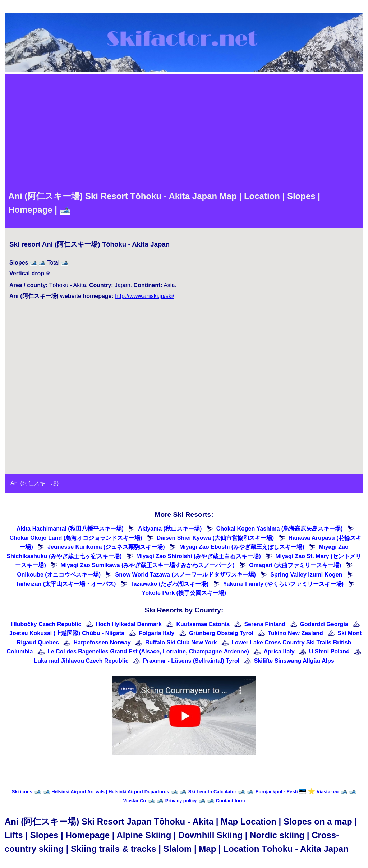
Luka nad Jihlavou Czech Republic (81, 661)
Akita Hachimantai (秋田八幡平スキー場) (70, 529)
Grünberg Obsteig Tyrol (221, 633)
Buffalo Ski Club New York (181, 642)
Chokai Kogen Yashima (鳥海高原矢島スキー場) (280, 529)
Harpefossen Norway (102, 642)
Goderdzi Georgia (324, 624)
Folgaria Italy (157, 633)
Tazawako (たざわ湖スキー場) (170, 584)
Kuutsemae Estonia (203, 624)
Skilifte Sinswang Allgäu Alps (294, 661)
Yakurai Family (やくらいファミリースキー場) (283, 584)
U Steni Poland (329, 651)
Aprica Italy (279, 651)
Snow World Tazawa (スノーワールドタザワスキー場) (185, 575)
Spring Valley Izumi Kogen (306, 575)
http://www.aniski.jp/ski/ (145, 296)
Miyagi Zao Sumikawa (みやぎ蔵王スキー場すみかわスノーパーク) (147, 565)
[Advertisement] (184, 132)
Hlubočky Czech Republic (46, 624)
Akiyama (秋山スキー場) (170, 529)
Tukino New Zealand (295, 633)
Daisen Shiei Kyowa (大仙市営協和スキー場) (215, 538)
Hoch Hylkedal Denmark (129, 624)
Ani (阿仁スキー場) (34, 483)
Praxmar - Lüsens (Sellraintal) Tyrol (191, 661)
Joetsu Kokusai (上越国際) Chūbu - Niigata (67, 633)
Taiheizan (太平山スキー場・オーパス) (66, 584)
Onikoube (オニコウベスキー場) (59, 575)
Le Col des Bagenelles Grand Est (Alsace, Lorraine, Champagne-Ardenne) (148, 651)
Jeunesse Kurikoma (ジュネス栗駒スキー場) (106, 547)
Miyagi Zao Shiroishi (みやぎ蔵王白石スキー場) (199, 556)
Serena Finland (265, 624)
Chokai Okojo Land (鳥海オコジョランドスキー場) (76, 538)
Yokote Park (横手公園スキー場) (184, 593)
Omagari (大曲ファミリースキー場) (295, 565)
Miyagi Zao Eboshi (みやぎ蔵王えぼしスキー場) (242, 547)
